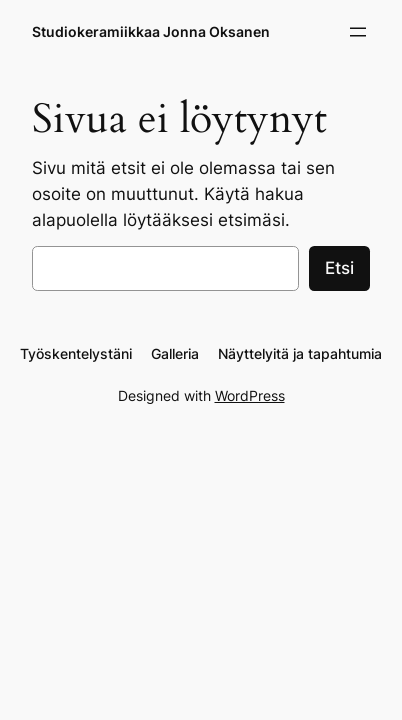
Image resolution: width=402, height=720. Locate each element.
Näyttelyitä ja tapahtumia (300, 353)
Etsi (339, 268)
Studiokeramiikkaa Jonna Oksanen (151, 31)
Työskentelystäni (76, 353)
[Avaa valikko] (358, 32)
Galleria (175, 353)
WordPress (250, 395)
